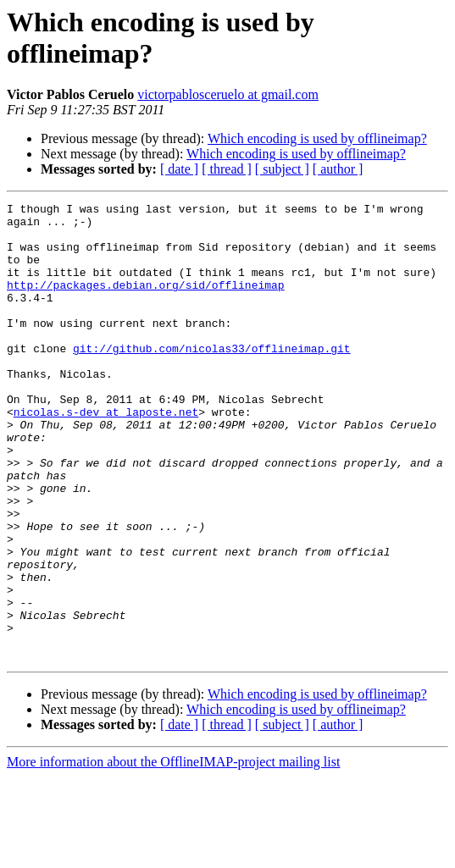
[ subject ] (282, 169)
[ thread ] (227, 169)
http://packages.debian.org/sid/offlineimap (146, 302)
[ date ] (179, 169)
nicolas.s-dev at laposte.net (106, 455)
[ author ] (338, 169)
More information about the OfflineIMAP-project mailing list (173, 853)
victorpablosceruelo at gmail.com (228, 94)
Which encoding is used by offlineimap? (317, 138)
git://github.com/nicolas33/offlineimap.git (212, 379)
